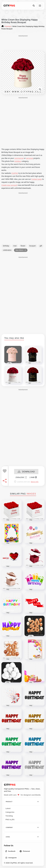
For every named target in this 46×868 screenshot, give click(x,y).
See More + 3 (21, 250)
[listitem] (10, 851)
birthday (6, 246)
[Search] (34, 6)
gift (41, 246)
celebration (7, 250)
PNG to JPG (10, 820)
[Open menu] (40, 6)
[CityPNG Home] (9, 6)
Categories (10, 812)
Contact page (37, 179)
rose (15, 246)
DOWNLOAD (26, 472)
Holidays (18, 161)
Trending (9, 816)
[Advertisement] (23, 43)
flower (23, 246)
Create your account (9, 185)
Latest (8, 808)
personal (30, 158)
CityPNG (15, 173)
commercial (19, 158)
